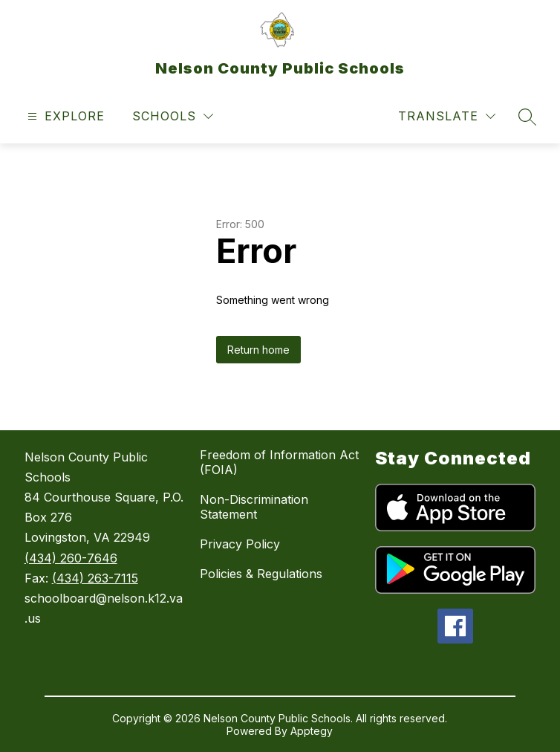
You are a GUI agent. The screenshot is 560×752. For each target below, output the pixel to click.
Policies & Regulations (261, 574)
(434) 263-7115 (95, 578)
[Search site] (527, 117)
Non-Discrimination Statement (254, 507)
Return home (258, 350)
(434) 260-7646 (71, 558)
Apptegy (312, 731)
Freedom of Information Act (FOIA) (279, 462)
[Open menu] (64, 116)
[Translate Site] (447, 116)
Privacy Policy (240, 544)
